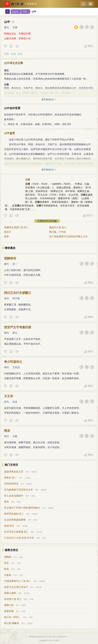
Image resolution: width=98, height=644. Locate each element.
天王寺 (9, 396)
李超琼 (35, 514)
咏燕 (6, 569)
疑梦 (6, 236)
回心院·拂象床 (12, 623)
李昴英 (34, 472)
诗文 (25, 12)
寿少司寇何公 (13, 362)
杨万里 (39, 587)
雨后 (7, 431)
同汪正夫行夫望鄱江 (18, 293)
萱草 (6, 502)
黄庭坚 (29, 484)
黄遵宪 (25, 526)
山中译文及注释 (14, 63)
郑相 (19, 502)
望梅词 (8, 557)
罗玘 (15, 333)
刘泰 (19, 569)
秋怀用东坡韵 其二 (14, 514)
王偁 (19, 563)
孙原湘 (42, 581)
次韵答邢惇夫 (11, 484)
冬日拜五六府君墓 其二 (16, 532)
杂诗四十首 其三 (13, 599)
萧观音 (30, 623)
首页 (15, 12)
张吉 (44, 538)
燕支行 (8, 232)
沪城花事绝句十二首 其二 (18, 581)
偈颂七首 (9, 605)
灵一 (15, 264)
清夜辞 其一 (10, 478)
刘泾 (15, 402)
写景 (6, 54)
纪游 (13, 54)
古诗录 (56, 641)
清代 (28, 514)
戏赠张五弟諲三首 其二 (16, 227)
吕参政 (8, 575)
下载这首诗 (17, 46)
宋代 (6, 298)
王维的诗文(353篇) (47, 221)
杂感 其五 (9, 526)
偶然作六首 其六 (58, 227)
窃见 (6, 563)
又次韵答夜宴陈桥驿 (15, 520)
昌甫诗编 (9, 611)
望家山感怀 (10, 593)
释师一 (24, 605)
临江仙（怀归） (12, 617)
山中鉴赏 (9, 133)
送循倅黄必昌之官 (14, 472)
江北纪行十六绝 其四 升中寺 (19, 538)
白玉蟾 (28, 478)
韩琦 (36, 520)
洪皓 (31, 617)
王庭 (15, 436)
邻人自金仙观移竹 (14, 496)
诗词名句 (32, 4)
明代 (6, 333)
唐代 (6, 27)
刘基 (31, 599)
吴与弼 (40, 532)
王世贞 (16, 367)
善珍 (21, 557)
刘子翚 (16, 298)
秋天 (20, 54)
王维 (15, 27)
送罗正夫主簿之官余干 (16, 587)
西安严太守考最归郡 (18, 327)
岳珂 (21, 575)
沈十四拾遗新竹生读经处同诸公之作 (68, 236)
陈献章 (44, 490)
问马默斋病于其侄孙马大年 (19, 490)
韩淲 (23, 611)
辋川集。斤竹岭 (58, 232)
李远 (33, 496)
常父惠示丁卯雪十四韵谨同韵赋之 (22, 508)
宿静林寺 (10, 258)
